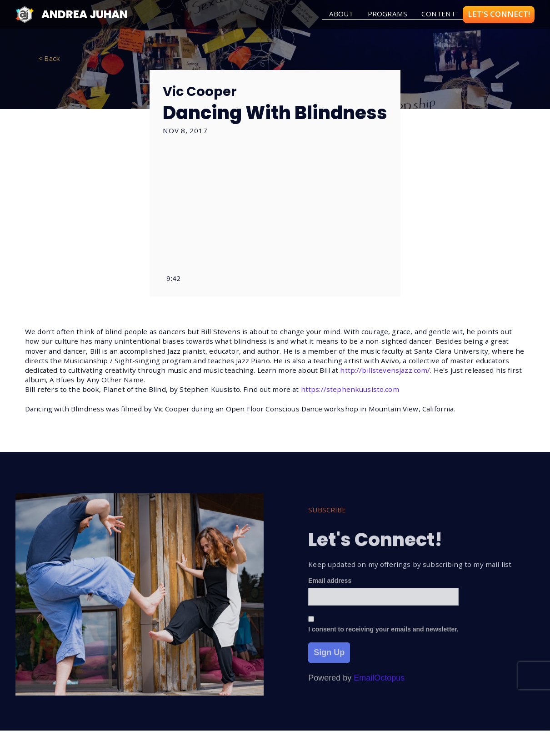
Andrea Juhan (85, 14)
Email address (330, 586)
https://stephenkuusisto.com (350, 389)
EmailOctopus (379, 683)
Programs (387, 14)
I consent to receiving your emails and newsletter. (383, 635)
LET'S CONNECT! (499, 14)
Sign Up (329, 657)
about (341, 14)
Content (438, 14)
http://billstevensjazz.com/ (385, 370)
